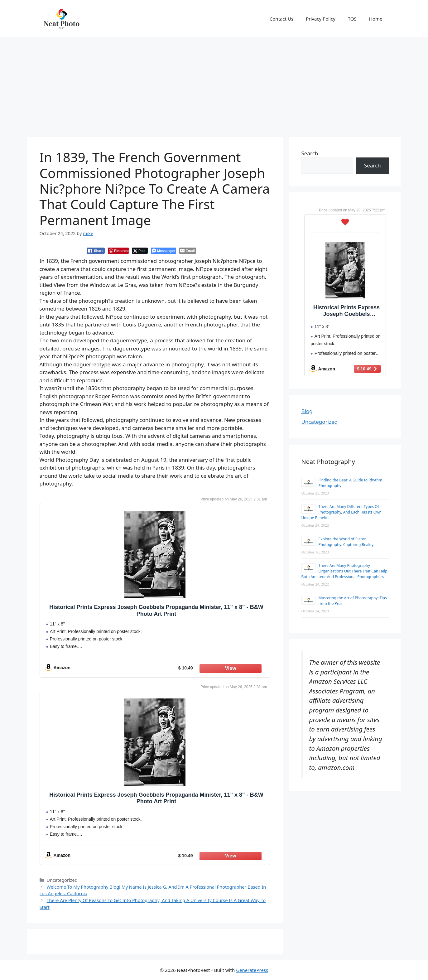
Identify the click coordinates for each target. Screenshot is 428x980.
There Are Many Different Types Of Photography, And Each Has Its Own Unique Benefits (341, 512)
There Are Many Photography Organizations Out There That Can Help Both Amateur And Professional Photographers (344, 571)
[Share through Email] (188, 251)
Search (310, 153)
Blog (307, 411)
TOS (352, 19)
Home (376, 19)
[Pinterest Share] (118, 251)
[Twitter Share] (140, 251)
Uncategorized (320, 422)
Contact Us (281, 19)
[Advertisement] (214, 84)
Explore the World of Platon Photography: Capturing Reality (346, 542)
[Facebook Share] (96, 251)
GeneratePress (252, 970)
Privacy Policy (321, 19)
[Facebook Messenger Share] (164, 251)
